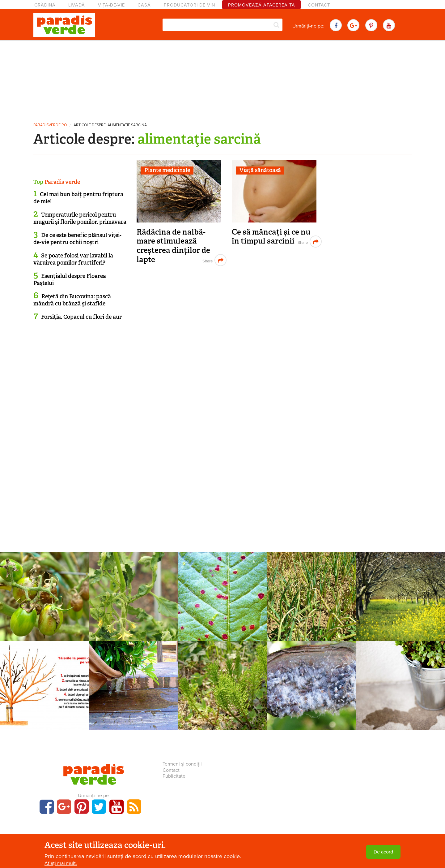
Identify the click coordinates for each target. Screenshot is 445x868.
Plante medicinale (167, 170)
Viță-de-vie (111, 5)
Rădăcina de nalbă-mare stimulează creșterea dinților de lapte (173, 246)
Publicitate (174, 776)
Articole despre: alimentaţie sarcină (110, 125)
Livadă (77, 5)
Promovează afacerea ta (262, 5)
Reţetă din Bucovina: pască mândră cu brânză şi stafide (72, 300)
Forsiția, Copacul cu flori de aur (81, 317)
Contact (319, 5)
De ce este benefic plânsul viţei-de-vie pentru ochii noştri (77, 239)
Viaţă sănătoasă (260, 170)
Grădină (45, 5)
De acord (383, 852)
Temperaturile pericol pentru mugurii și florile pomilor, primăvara (80, 218)
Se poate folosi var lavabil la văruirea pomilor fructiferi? (73, 259)
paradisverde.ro (50, 125)
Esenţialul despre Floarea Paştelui (70, 280)
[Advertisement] (222, 79)
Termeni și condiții (182, 764)
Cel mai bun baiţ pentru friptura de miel (78, 198)
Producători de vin (189, 5)
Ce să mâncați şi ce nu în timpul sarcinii (271, 237)
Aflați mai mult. (61, 863)
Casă (144, 5)
